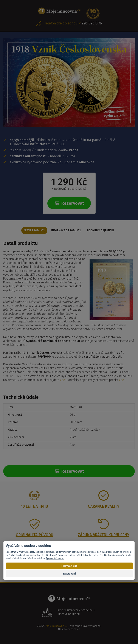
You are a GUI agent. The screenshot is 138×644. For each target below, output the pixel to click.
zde (63, 380)
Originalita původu (35, 535)
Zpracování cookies (55, 558)
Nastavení (69, 574)
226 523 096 (92, 23)
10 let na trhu (35, 506)
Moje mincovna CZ (57, 626)
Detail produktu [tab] (34, 230)
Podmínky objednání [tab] (101, 230)
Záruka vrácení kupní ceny (104, 535)
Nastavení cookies (69, 629)
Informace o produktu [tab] (66, 230)
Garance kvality (104, 506)
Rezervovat (69, 203)
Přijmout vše (69, 566)
